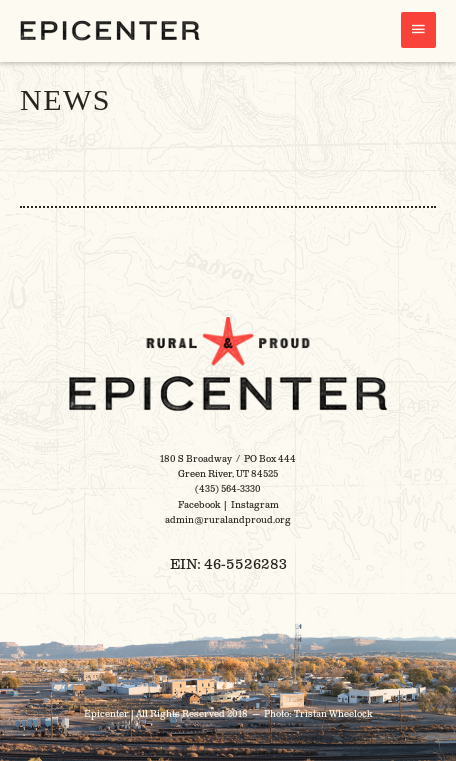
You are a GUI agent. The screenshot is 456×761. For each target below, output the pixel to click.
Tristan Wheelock (333, 714)
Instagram (255, 505)
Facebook (199, 505)
